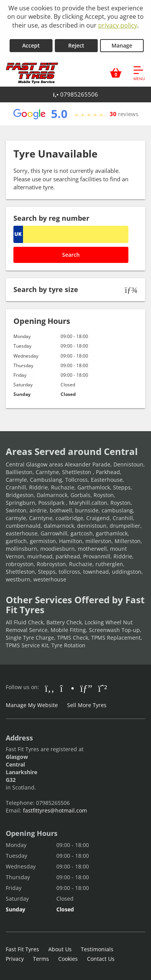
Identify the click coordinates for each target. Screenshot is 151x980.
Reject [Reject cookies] (76, 45)
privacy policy (118, 25)
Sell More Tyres (87, 705)
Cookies (68, 959)
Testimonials (97, 949)
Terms (41, 959)
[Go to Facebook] (50, 688)
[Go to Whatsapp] (103, 688)
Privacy (15, 959)
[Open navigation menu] (139, 73)
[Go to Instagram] (67, 688)
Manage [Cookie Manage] (122, 45)
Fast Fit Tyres (22, 949)
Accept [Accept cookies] (31, 45)
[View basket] (116, 73)
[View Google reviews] (75, 114)
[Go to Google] (86, 688)
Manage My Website (32, 705)
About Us (60, 949)
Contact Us (101, 959)
